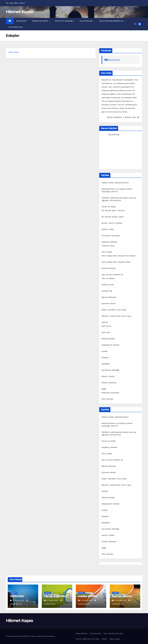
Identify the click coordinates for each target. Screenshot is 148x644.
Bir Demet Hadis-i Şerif (113, 217)
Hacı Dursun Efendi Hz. (112, 21)
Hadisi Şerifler (88, 596)
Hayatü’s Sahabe (64, 21)
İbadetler (106, 364)
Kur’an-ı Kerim (122, 596)
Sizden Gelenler (109, 383)
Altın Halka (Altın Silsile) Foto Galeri (119, 256)
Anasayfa (21, 21)
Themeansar (50, 636)
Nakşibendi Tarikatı (111, 345)
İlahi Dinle (106, 326)
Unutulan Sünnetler (111, 236)
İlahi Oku (106, 332)
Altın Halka (86, 21)
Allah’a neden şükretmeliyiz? (115, 183)
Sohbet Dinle (108, 285)
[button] (135, 24)
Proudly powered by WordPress (18, 636)
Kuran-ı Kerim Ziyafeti (112, 223)
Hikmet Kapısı (19, 12)
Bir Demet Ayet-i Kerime (113, 210)
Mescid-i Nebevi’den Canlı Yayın (117, 316)
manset (13, 593)
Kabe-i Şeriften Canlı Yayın (114, 310)
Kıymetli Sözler (109, 303)
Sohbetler (17, 596)
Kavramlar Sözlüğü (110, 370)
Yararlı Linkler (108, 376)
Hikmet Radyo (108, 339)
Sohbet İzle (107, 291)
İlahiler (105, 322)
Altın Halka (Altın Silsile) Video (116, 262)
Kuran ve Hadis (40, 21)
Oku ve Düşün (108, 278)
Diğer (104, 389)
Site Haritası (16, 27)
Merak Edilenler (109, 297)
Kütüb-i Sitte (108, 229)
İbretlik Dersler (109, 268)
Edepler (105, 357)
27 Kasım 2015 (19, 600)
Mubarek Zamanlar (110, 393)
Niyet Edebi (14, 52)
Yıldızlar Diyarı (108, 246)
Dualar (105, 351)
